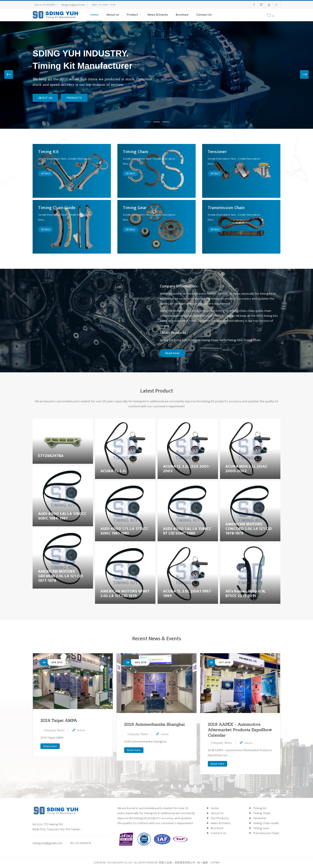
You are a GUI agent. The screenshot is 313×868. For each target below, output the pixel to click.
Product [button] (133, 15)
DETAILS (44, 174)
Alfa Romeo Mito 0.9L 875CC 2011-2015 (246, 594)
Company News (54, 730)
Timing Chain (262, 813)
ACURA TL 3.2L (114, 471)
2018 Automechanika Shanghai (154, 724)
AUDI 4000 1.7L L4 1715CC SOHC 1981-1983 (124, 531)
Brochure (182, 15)
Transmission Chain (266, 833)
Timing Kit (260, 808)
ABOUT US (45, 98)
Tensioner (260, 818)
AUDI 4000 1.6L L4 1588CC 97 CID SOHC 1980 (187, 531)
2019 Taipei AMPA (59, 720)
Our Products (220, 818)
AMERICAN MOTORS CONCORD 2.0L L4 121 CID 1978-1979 (249, 529)
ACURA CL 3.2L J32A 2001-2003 (186, 469)
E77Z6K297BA (51, 456)
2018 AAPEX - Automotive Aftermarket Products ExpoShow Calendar (240, 730)
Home (94, 15)
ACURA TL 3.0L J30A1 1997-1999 (187, 594)
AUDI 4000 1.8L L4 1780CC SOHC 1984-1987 (62, 516)
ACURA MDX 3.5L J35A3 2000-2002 (246, 469)
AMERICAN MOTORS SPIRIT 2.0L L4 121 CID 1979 (125, 594)
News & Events (158, 15)
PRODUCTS (74, 98)
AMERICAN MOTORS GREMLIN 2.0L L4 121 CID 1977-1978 (61, 576)
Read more (173, 353)
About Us (113, 15)
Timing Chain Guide (266, 823)
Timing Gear (261, 828)
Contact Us (204, 15)
